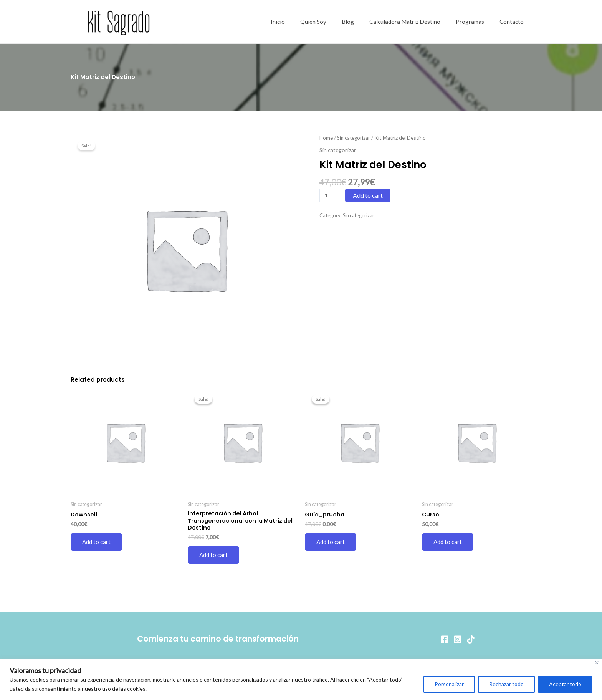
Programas (476, 22)
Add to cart (369, 195)
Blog (361, 22)
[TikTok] (471, 639)
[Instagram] (458, 639)
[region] (301, 679)
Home (326, 138)
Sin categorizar (355, 138)
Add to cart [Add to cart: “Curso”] (448, 542)
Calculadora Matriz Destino (414, 22)
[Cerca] (597, 663)
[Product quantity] (330, 195)
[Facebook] (445, 639)
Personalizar (449, 684)
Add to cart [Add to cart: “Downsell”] (97, 542)
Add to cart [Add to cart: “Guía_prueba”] (331, 542)
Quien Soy (331, 22)
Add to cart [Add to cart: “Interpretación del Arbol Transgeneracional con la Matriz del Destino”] (214, 557)
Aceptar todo (565, 684)
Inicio (299, 22)
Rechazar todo (506, 684)
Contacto (514, 22)
